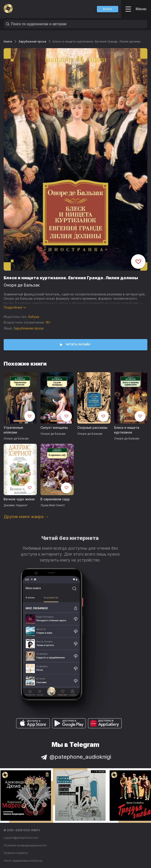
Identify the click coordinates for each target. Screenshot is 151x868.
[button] (108, 9)
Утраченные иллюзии (13, 430)
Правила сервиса (16, 853)
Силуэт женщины (54, 428)
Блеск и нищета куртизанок (127, 430)
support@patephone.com (21, 838)
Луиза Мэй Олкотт (53, 505)
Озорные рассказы (92, 428)
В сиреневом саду (55, 499)
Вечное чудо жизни (19, 499)
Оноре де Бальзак (22, 285)
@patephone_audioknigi (75, 757)
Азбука (34, 317)
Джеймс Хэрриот (16, 505)
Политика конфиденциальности (25, 845)
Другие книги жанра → (26, 517)
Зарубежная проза (32, 41)
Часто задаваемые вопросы (23, 861)
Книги (8, 41)
